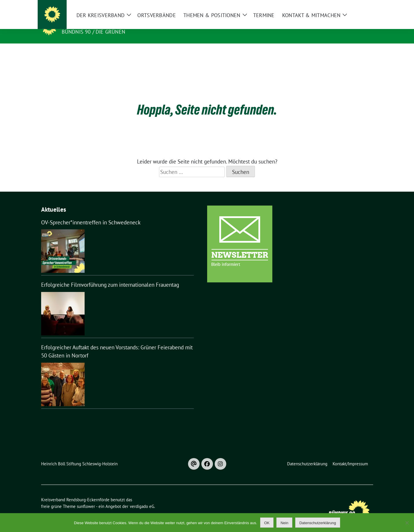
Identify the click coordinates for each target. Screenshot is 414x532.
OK (267, 523)
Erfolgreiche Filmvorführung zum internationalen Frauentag (110, 276)
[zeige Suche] (363, 6)
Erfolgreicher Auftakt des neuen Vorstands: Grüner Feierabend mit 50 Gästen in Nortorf (117, 343)
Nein (284, 523)
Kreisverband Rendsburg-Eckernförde (123, 23)
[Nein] (407, 523)
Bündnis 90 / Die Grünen (94, 32)
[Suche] (355, 6)
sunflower (86, 497)
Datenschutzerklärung (318, 523)
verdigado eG (142, 497)
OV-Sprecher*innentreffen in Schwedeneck (91, 213)
